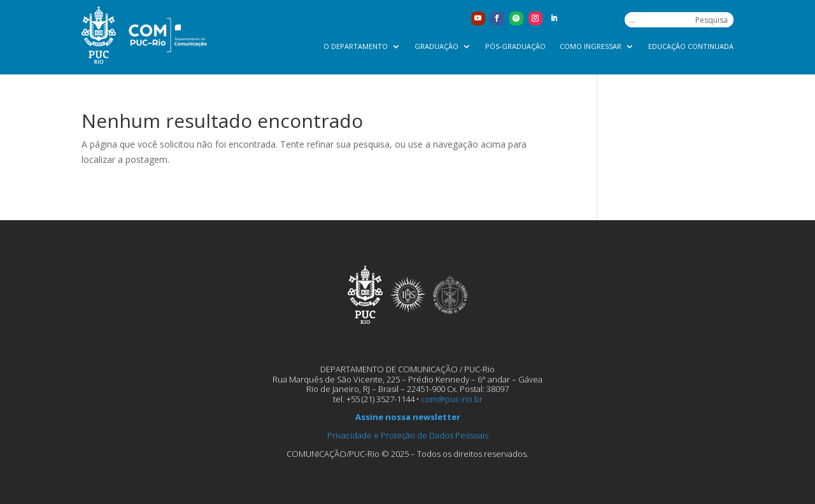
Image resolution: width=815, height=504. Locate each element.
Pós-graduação (515, 46)
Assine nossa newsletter (408, 417)
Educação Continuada (691, 46)
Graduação (436, 46)
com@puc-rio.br (452, 399)
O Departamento (356, 46)
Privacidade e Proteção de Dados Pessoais (408, 435)
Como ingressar (591, 46)
